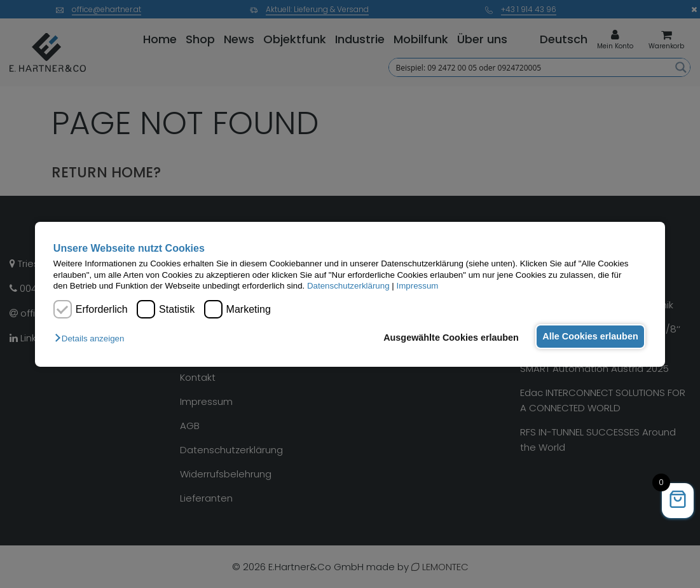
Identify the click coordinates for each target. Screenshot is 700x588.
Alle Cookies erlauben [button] (589, 336)
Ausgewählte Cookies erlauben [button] (447, 338)
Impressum (417, 286)
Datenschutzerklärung (348, 286)
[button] (93, 338)
